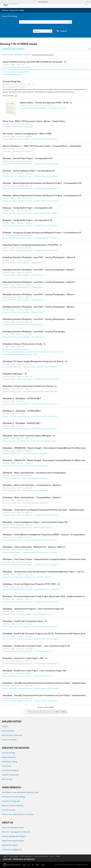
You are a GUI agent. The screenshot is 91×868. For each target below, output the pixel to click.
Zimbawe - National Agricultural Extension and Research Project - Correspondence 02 (42, 183)
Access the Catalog (17, 10)
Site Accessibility (26, 856)
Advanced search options (13, 49)
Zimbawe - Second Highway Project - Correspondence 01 (29, 171)
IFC (33, 865)
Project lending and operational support (44, 441)
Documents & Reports (10, 770)
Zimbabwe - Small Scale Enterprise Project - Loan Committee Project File (36, 646)
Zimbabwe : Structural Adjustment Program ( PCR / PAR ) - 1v (31, 584)
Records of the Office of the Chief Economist (17, 67)
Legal (5, 856)
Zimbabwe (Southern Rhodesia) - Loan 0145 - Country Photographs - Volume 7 (39, 270)
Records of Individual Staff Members (14, 87)
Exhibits (5, 726)
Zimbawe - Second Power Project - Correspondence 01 (27, 159)
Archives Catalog (8, 753)
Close (88, 2)
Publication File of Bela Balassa (13, 74)
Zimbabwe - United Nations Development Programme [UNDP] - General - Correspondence (44, 535)
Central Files (7, 127)
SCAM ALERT (7, 859)
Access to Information (41, 856)
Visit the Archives (9, 810)
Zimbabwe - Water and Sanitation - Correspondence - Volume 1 (32, 498)
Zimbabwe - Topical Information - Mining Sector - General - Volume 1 (34, 547)
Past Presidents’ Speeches (12, 735)
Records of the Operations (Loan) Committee (17, 528)
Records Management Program (14, 836)
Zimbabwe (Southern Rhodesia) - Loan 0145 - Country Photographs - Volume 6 (39, 282)
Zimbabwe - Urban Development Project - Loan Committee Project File (35, 522)
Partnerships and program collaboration (35, 453)
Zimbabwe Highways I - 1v (15, 374)
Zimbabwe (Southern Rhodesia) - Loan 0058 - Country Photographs (34, 332)
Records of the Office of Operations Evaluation (17, 164)
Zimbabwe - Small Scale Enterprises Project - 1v (25, 621)
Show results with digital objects (43, 55)
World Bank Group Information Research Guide (20, 792)
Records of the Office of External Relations (34, 108)
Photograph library (37, 263)
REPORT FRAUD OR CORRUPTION (24, 859)
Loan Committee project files (42, 528)
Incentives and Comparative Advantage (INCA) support (20, 354)
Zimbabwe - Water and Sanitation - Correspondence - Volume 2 (32, 485)
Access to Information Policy (13, 827)
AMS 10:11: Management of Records (16, 832)
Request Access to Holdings (13, 806)
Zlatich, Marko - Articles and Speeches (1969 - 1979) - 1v (46, 103)
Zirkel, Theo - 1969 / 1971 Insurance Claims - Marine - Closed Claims (34, 122)
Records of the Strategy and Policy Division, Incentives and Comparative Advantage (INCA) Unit (33, 352)
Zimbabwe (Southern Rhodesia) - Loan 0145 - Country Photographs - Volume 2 (39, 319)
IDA (29, 865)
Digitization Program (10, 845)
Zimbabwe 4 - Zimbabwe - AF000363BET (22, 399)
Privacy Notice (14, 856)
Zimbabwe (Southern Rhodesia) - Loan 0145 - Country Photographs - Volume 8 (39, 258)
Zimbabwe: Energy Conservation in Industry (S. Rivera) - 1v (30, 386)
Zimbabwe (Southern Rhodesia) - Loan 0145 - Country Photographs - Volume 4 (39, 307)
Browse (43, 31)
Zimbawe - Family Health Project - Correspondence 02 (27, 208)
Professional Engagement (12, 849)
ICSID (43, 865)
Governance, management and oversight (44, 139)
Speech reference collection (58, 108)
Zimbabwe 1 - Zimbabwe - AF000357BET (22, 423)
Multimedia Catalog (10, 762)
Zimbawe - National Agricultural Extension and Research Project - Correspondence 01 (42, 196)
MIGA (37, 865)
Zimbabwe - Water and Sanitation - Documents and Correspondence (34, 473)
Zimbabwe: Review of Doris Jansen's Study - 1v (24, 344)
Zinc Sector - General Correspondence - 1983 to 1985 (27, 134)
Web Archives (7, 779)
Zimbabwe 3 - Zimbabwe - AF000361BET (22, 411)
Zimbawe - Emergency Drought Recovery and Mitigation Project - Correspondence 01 (42, 233)
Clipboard (61, 31)
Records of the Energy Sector (12, 367)
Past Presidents (8, 731)
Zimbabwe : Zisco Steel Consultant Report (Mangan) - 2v (29, 436)
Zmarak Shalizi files (12, 82)
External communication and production (44, 404)
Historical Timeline (9, 740)
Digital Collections (9, 757)
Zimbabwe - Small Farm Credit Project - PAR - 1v (25, 659)
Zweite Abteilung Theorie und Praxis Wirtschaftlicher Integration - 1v (34, 62)
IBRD (24, 865)
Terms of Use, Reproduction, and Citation (18, 814)
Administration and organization (23, 127)
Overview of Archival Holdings (14, 797)
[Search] (45, 22)
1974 (57, 712)
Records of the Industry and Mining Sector (16, 139)
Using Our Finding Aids (11, 801)
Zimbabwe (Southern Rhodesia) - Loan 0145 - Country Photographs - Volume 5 (39, 295)
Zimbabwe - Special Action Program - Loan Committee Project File (33, 609)
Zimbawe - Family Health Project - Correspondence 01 (27, 220)
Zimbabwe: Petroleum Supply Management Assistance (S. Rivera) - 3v (35, 362)
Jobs (52, 856)
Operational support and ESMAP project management (40, 367)
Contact (58, 856)
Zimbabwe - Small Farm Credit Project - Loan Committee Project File (34, 671)
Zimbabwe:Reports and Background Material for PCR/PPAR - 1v (32, 245)
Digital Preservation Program (13, 841)
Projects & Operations (10, 775)
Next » (64, 712)
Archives (5, 10)
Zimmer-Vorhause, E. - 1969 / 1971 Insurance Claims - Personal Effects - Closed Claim (42, 146)
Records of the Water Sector (12, 453)
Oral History (7, 766)
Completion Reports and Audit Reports (46, 164)
